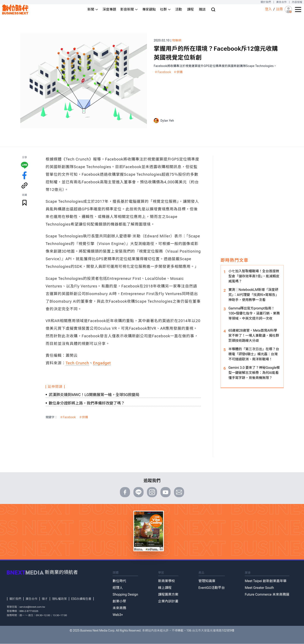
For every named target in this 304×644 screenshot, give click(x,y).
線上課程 (165, 588)
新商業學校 (167, 581)
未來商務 (119, 608)
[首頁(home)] (15, 9)
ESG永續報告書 (81, 599)
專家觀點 (149, 9)
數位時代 (119, 581)
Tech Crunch (77, 363)
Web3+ (118, 615)
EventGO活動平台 (212, 588)
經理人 (118, 588)
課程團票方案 (168, 594)
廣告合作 (282, 2)
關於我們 (266, 2)
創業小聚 (119, 601)
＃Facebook (163, 72)
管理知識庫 (207, 581)
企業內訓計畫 (168, 601)
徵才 (45, 599)
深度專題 (109, 9)
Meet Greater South (259, 588)
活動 (179, 9)
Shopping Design (125, 594)
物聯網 (177, 40)
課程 (190, 9)
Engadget (102, 363)
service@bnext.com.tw (32, 607)
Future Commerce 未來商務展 (267, 594)
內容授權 (297, 2)
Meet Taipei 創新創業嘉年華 (266, 581)
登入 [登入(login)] (268, 9)
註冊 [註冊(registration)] (280, 9)
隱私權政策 (60, 599)
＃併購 (178, 72)
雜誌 (202, 9)
